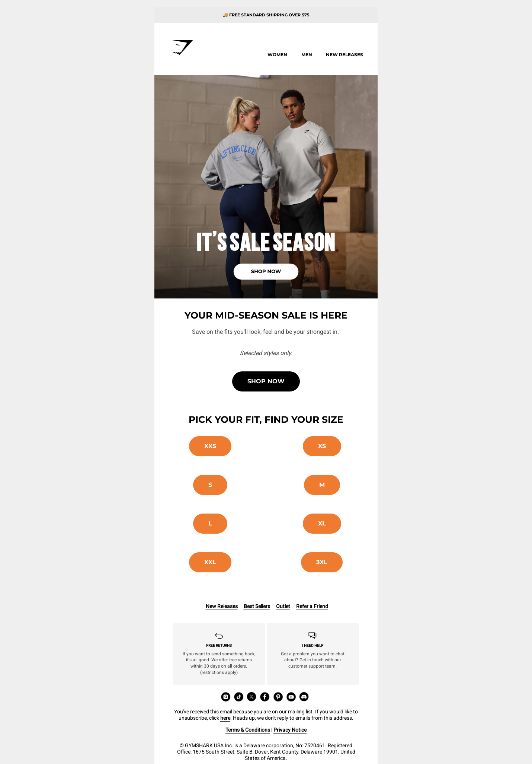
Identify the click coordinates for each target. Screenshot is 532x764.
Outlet (283, 606)
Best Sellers (257, 606)
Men (307, 55)
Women (277, 55)
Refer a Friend (312, 606)
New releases (344, 55)
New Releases (222, 606)
